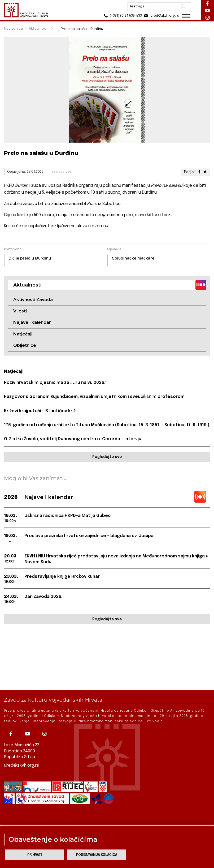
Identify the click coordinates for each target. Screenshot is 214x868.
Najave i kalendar (32, 322)
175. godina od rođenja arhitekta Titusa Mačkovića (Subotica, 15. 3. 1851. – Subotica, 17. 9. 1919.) (107, 425)
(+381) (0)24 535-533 (121, 16)
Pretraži (182, 7)
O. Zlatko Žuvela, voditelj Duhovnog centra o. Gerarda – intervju (73, 439)
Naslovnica (13, 29)
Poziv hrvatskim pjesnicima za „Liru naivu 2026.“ (56, 383)
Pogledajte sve (107, 457)
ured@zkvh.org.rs (21, 765)
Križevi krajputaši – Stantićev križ (40, 411)
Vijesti (20, 311)
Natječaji (23, 334)
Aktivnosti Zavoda (33, 300)
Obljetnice (25, 345)
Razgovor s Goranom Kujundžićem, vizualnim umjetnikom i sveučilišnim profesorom (94, 397)
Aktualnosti (39, 29)
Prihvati (35, 855)
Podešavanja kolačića (97, 855)
